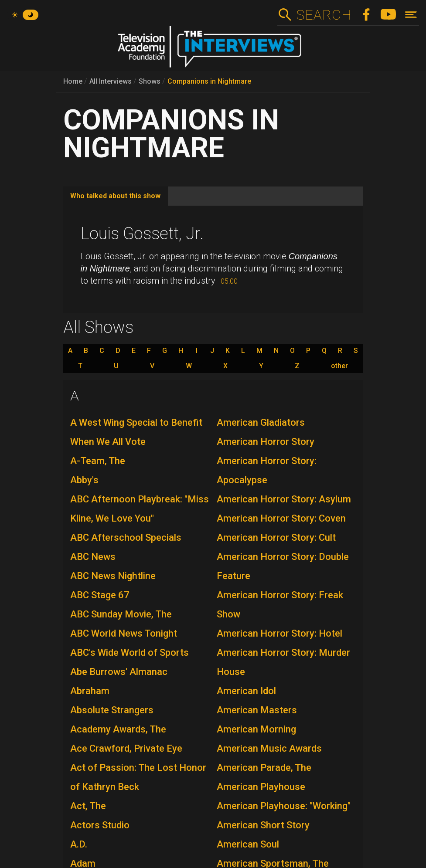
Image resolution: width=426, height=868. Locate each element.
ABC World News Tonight (124, 633)
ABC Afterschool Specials (126, 537)
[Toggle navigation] (411, 15)
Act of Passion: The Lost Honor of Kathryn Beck (138, 777)
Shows (150, 81)
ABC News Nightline (113, 576)
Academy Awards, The (118, 729)
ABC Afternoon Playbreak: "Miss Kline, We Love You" (140, 509)
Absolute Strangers (112, 710)
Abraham (90, 691)
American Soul (248, 844)
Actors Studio (100, 825)
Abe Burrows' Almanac (119, 672)
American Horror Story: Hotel (279, 633)
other (339, 366)
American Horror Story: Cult (276, 537)
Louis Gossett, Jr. (142, 234)
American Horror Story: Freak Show (280, 605)
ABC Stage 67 (100, 595)
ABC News (93, 557)
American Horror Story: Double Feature (283, 566)
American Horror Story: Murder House (283, 662)
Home (73, 81)
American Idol (246, 691)
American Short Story (263, 825)
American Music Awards (269, 748)
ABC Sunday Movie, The (121, 614)
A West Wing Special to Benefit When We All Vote (136, 432)
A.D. (79, 844)
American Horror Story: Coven (281, 518)
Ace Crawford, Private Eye (126, 748)
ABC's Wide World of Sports (130, 653)
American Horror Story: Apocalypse (267, 470)
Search (324, 15)
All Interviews (111, 81)
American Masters (257, 710)
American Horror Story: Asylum (284, 499)
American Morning (256, 729)
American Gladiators (261, 422)
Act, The (88, 806)
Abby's (84, 480)
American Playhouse (261, 787)
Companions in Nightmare (209, 81)
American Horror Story (266, 442)
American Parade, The (264, 768)
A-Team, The (98, 461)
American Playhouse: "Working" (284, 806)
